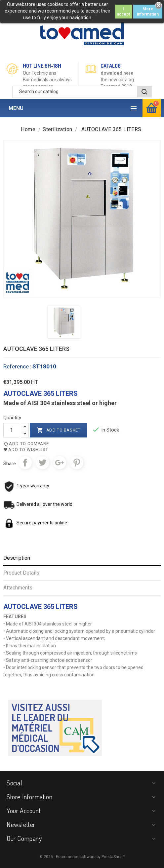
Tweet (42, 463)
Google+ (60, 463)
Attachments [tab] (18, 588)
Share (25, 463)
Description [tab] (17, 558)
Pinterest (77, 463)
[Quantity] (11, 430)
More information (148, 12)
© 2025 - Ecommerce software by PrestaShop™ (82, 857)
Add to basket (59, 430)
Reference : (17, 366)
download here (117, 73)
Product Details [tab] (21, 573)
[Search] (82, 92)
